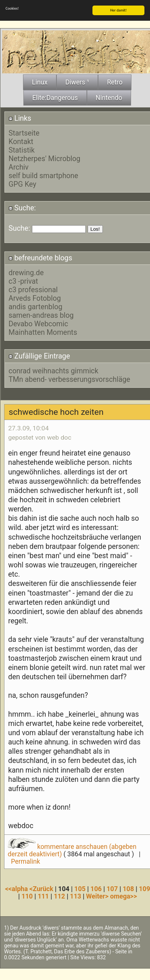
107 (112, 889)
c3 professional (33, 290)
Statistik (22, 150)
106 (96, 889)
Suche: (22, 208)
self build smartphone (43, 176)
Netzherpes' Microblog (44, 159)
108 (128, 889)
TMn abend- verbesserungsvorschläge (69, 379)
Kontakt (21, 142)
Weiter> (98, 896)
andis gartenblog (35, 307)
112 (59, 896)
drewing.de (26, 273)
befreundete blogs (40, 258)
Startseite (24, 133)
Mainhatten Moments (43, 332)
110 (27, 896)
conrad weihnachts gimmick (53, 371)
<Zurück (42, 889)
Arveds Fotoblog (35, 298)
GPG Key (22, 184)
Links (20, 118)
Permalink (26, 861)
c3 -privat (23, 281)
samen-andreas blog (41, 315)
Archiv (19, 167)
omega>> (123, 896)
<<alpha (17, 889)
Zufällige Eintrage (39, 356)
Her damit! (119, 10)
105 (80, 889)
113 (75, 896)
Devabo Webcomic (38, 324)
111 (43, 896)
